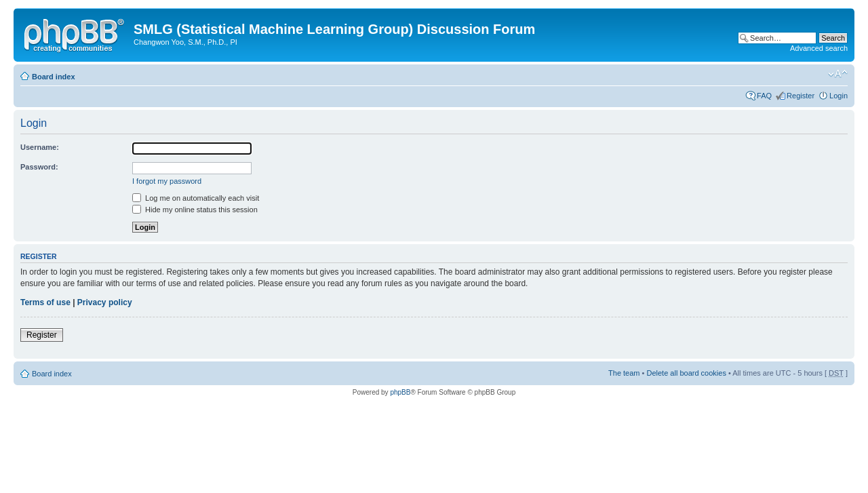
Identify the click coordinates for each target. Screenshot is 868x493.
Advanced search (819, 48)
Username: (40, 147)
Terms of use (45, 302)
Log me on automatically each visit (196, 198)
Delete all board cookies (686, 373)
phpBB (400, 392)
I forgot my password (167, 181)
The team (624, 373)
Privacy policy (105, 302)
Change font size (838, 74)
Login (839, 96)
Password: (39, 167)
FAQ (764, 96)
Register (801, 96)
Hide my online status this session (195, 210)
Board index (54, 77)
